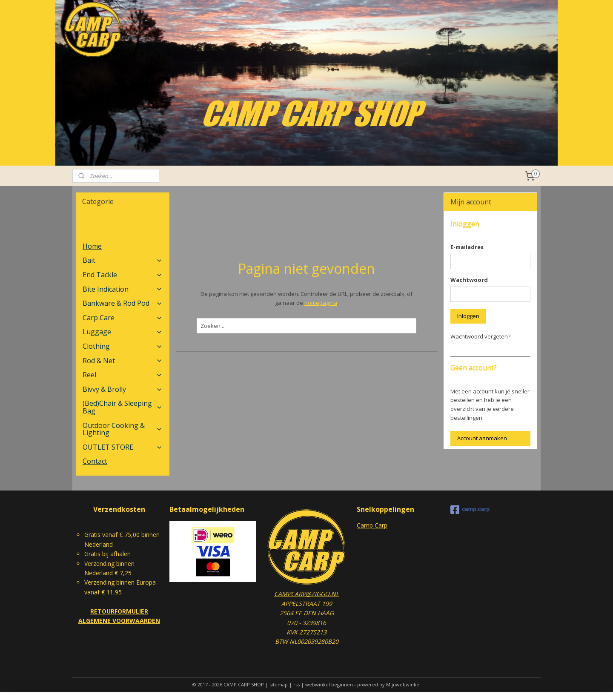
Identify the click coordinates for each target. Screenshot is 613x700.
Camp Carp (372, 525)
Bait (122, 260)
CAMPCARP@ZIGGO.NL (306, 594)
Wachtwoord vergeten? (480, 336)
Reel (122, 375)
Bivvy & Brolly (122, 389)
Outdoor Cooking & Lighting (122, 429)
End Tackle (122, 275)
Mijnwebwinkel (403, 684)
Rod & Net (122, 361)
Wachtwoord (469, 280)
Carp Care (122, 318)
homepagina (320, 303)
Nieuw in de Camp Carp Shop (120, 228)
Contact (95, 461)
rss (296, 684)
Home (92, 246)
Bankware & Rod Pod (122, 303)
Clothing (122, 346)
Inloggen (468, 316)
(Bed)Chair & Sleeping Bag (122, 407)
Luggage (122, 332)
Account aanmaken (482, 438)
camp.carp (470, 510)
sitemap (279, 684)
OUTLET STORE (122, 447)
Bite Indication (122, 289)
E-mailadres (467, 247)
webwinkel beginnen (329, 684)
